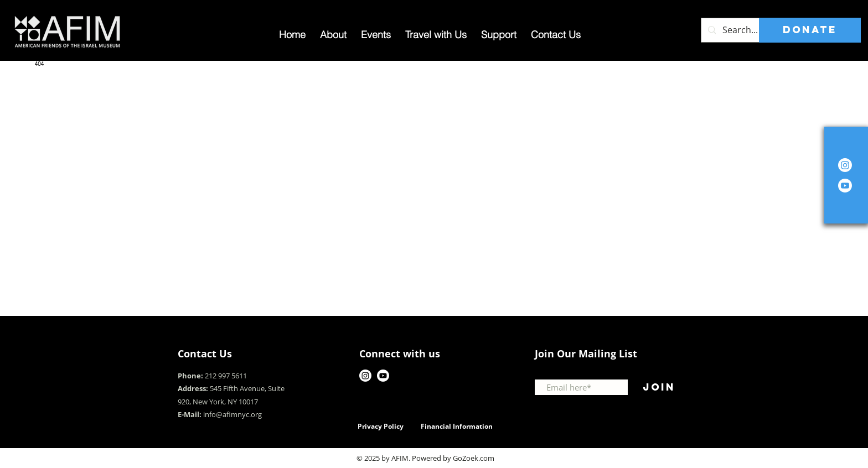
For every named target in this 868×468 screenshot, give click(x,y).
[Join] (659, 387)
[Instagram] (845, 165)
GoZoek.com (474, 458)
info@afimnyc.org (232, 414)
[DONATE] (810, 30)
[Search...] (751, 30)
